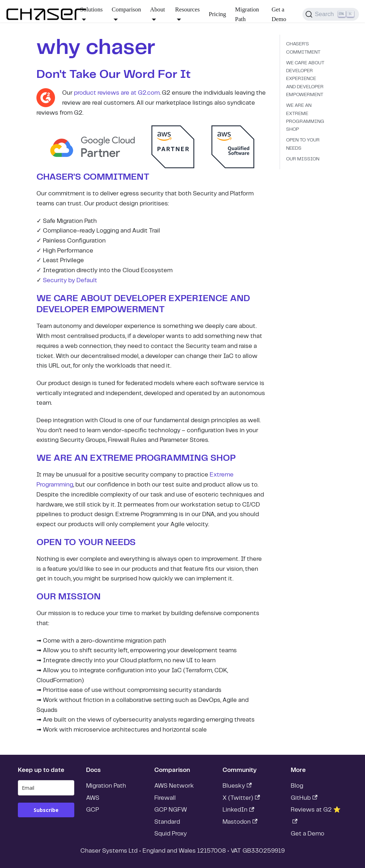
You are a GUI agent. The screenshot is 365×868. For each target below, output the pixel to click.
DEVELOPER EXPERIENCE (171, 299)
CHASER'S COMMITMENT (303, 48)
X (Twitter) (241, 798)
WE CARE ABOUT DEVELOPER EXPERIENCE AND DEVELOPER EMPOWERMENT (305, 79)
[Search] (331, 14)
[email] (46, 788)
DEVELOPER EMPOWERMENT (101, 310)
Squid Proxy (171, 834)
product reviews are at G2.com (117, 93)
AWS (93, 798)
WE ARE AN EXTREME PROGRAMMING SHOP (305, 118)
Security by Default (70, 280)
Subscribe (46, 810)
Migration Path (247, 14)
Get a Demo (279, 14)
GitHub (304, 798)
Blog (297, 786)
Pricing (217, 14)
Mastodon (240, 822)
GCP (92, 810)
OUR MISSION (303, 159)
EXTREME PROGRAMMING (149, 458)
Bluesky (237, 786)
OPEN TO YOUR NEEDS (303, 144)
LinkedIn (238, 810)
